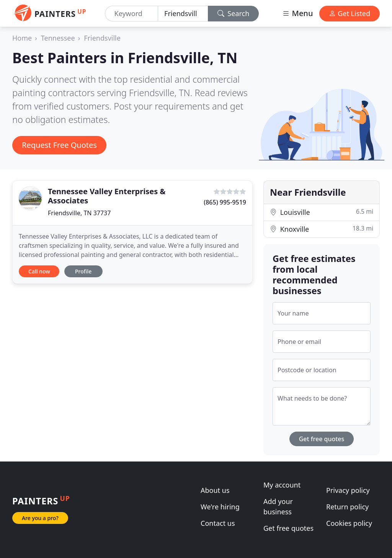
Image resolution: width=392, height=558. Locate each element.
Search (234, 13)
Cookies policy (349, 523)
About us (215, 490)
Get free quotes (322, 439)
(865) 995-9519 (225, 202)
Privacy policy (348, 490)
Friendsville (102, 38)
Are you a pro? (40, 518)
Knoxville (322, 229)
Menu (297, 13)
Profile (83, 271)
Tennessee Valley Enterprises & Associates (107, 196)
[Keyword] (132, 14)
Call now (39, 271)
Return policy (347, 507)
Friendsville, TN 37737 (79, 213)
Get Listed (350, 13)
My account (282, 485)
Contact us (218, 523)
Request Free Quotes (59, 145)
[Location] (183, 14)
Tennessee (58, 38)
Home (22, 38)
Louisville (322, 212)
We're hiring (220, 507)
